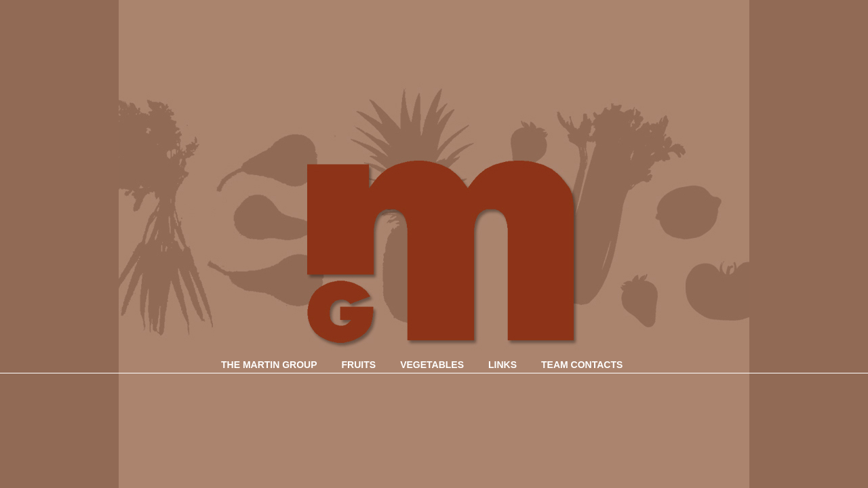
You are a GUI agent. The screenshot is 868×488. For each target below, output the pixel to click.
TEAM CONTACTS (582, 365)
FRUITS (359, 365)
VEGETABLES (432, 365)
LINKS (502, 365)
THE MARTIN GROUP (269, 365)
